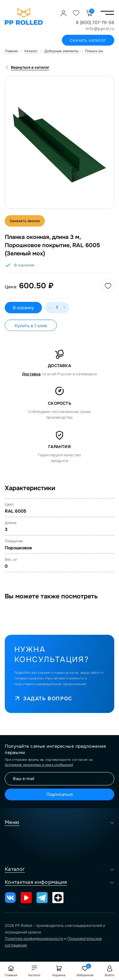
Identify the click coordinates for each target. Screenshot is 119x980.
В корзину (23, 308)
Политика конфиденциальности (34, 939)
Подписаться (60, 794)
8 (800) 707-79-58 (95, 22)
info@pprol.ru (100, 29)
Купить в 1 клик (31, 326)
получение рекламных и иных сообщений (39, 765)
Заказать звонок (25, 221)
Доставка (32, 374)
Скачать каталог (88, 41)
